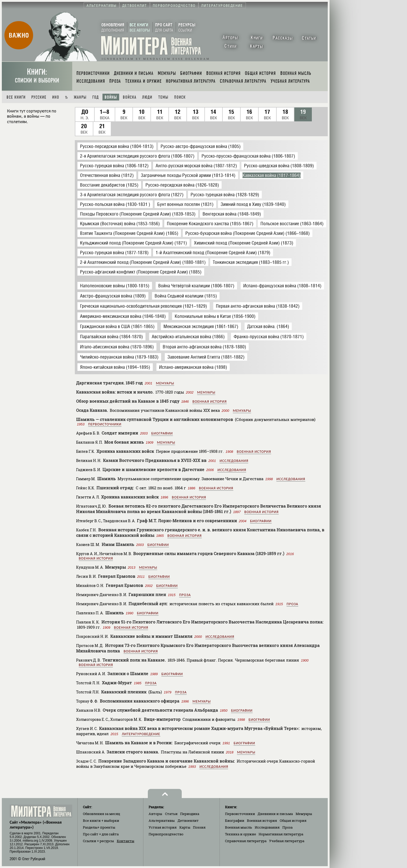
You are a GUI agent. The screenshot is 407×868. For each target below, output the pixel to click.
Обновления (102, 814)
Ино (56, 97)
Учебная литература (287, 841)
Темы (163, 97)
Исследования (234, 461)
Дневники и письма (275, 814)
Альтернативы (162, 821)
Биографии (162, 433)
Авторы (155, 814)
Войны (111, 97)
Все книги (16, 97)
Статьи (171, 814)
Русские (39, 97)
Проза (185, 595)
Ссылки (98, 841)
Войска (130, 97)
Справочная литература (246, 841)
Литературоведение (141, 734)
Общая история (293, 821)
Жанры (80, 97)
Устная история (163, 827)
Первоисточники (105, 424)
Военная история (209, 402)
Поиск (180, 97)
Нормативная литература (281, 834)
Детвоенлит (188, 821)
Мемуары (165, 383)
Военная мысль (239, 827)
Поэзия (199, 827)
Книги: (37, 76)
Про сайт (101, 834)
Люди (147, 97)
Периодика (190, 814)
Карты (185, 827)
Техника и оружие (241, 834)
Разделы (99, 827)
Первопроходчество (166, 834)
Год (96, 97)
